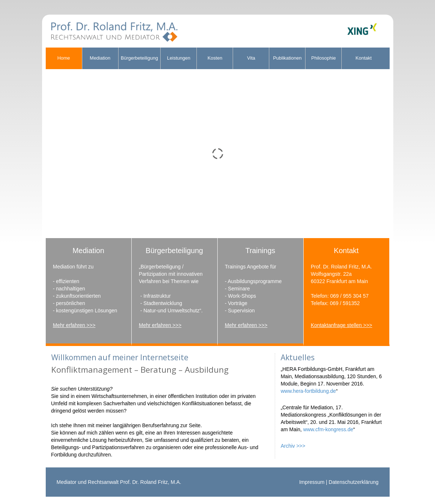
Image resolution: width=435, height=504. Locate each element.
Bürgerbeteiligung (139, 58)
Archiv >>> (293, 446)
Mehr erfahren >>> (74, 325)
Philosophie (324, 58)
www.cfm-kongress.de (328, 429)
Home (64, 58)
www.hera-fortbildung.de (308, 391)
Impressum (312, 482)
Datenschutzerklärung (353, 482)
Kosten (215, 58)
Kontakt (364, 58)
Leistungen (179, 58)
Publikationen (287, 58)
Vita (251, 58)
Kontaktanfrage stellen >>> (342, 325)
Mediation (100, 58)
